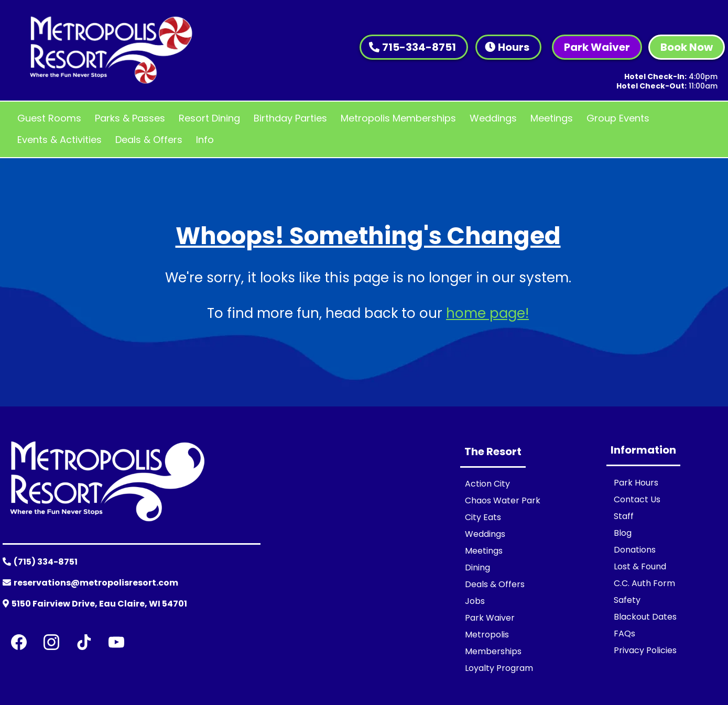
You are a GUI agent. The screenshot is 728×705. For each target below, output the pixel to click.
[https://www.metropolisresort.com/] (111, 50)
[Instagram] (51, 642)
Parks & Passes (130, 118)
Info (205, 140)
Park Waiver (490, 618)
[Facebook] (19, 642)
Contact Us (637, 499)
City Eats (483, 517)
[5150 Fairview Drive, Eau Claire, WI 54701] (96, 605)
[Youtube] (116, 642)
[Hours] (508, 47)
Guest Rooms (49, 118)
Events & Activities (59, 140)
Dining (477, 568)
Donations (635, 550)
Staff (624, 516)
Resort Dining (209, 118)
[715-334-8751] (414, 47)
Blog (623, 533)
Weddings (493, 118)
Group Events (618, 118)
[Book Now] (687, 47)
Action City (487, 484)
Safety (627, 600)
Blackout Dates (645, 617)
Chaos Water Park (503, 500)
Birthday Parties (290, 118)
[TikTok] (84, 642)
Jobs (475, 601)
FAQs (624, 634)
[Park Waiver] (597, 47)
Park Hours (636, 483)
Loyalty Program (499, 668)
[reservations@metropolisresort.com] (92, 584)
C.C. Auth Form (644, 583)
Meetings (552, 118)
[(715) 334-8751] (41, 563)
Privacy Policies (645, 650)
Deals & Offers (149, 140)
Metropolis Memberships (398, 118)
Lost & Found (640, 566)
